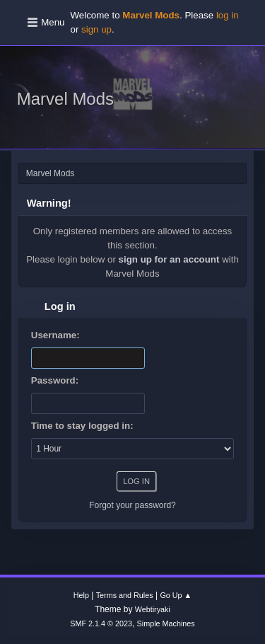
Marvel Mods (65, 99)
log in (228, 15)
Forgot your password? (132, 505)
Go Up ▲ (176, 595)
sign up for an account (169, 259)
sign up (96, 29)
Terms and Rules (125, 595)
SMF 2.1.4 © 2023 (101, 623)
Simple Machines (166, 623)
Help (81, 595)
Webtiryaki (153, 609)
